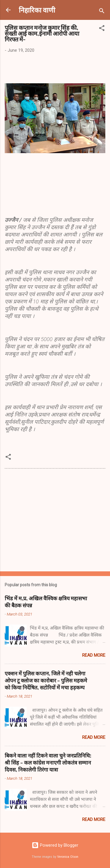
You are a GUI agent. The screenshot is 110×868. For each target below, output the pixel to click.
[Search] (102, 12)
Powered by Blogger (55, 845)
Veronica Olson (68, 857)
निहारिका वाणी (37, 10)
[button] (102, 29)
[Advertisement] (55, 521)
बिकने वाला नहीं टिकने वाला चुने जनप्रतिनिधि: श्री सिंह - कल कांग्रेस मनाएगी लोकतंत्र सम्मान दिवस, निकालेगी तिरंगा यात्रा (48, 762)
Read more (94, 655)
